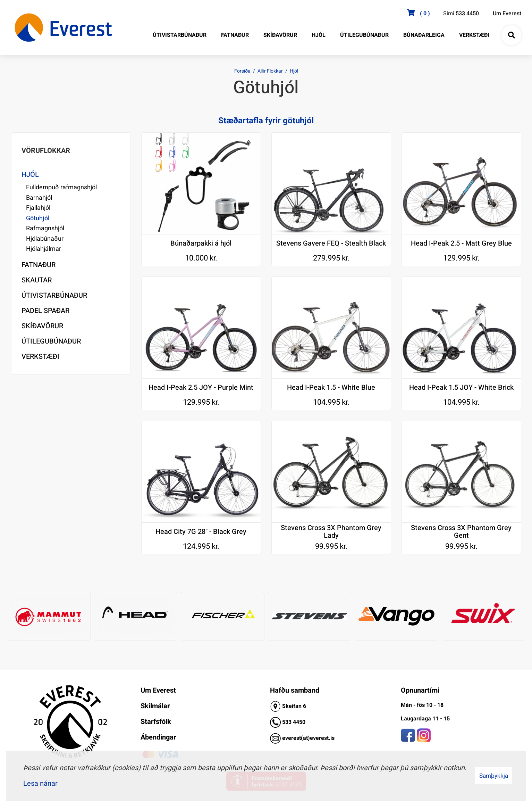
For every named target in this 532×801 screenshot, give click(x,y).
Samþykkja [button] (494, 776)
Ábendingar (158, 737)
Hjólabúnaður (45, 239)
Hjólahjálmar (44, 249)
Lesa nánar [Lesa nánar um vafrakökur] (40, 783)
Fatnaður (39, 265)
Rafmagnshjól (45, 228)
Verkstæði (40, 357)
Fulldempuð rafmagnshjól (61, 187)
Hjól (294, 71)
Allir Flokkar (270, 71)
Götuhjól (38, 218)
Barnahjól (39, 198)
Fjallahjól (38, 208)
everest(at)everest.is (308, 738)
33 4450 (295, 722)
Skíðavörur (42, 326)
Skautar (37, 280)
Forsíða (242, 71)
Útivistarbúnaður (54, 295)
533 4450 (467, 14)
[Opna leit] (511, 35)
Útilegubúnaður (51, 341)
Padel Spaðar (45, 311)
